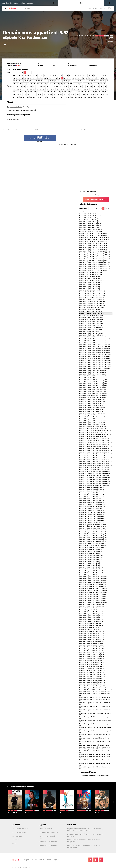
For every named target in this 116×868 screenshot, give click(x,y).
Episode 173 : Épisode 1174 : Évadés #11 (91, 569)
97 (92, 81)
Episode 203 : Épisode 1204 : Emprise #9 (91, 628)
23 (75, 76)
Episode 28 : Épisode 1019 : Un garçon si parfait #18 (95, 267)
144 (91, 86)
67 (104, 78)
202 (99, 92)
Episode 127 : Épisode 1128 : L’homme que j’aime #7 (94, 479)
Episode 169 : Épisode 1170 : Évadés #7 (91, 561)
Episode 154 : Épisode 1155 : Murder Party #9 (93, 532)
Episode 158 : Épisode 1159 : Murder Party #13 (93, 540)
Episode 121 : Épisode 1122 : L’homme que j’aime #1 (94, 468)
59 (81, 78)
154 (31, 89)
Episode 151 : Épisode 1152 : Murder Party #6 (92, 526)
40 (28, 78)
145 (94, 86)
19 (64, 76)
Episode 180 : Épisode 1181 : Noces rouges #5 (93, 583)
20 (67, 76)
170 (85, 89)
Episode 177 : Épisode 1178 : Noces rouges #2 (93, 577)
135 (60, 86)
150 (18, 89)
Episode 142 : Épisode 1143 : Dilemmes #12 (92, 509)
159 (47, 89)
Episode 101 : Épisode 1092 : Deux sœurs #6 (92, 409)
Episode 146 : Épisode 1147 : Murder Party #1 (93, 516)
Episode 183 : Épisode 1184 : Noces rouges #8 (93, 589)
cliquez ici (41, 142)
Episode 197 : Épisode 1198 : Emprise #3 (91, 616)
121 (14, 86)
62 (90, 78)
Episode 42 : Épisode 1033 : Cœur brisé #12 (92, 294)
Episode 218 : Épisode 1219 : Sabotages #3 (92, 657)
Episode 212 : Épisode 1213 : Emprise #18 (91, 645)
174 (98, 89)
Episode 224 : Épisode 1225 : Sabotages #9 (92, 668)
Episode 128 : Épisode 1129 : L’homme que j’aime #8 (94, 481)
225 (81, 94)
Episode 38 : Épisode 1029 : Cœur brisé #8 (92, 286)
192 (65, 92)
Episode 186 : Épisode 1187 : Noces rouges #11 (93, 594)
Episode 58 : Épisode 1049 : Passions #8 (91, 325)
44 (39, 78)
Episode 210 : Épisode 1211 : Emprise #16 (91, 641)
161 (54, 89)
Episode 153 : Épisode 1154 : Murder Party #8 (93, 530)
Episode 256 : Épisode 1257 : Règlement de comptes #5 (96, 755)
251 (72, 97)
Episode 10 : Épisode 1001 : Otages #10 (91, 232)
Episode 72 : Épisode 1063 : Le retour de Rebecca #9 (95, 353)
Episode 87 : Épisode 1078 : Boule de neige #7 (93, 382)
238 (28, 97)
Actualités (71, 825)
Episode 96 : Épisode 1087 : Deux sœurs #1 (92, 399)
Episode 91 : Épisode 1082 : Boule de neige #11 (93, 390)
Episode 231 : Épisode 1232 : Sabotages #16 (92, 682)
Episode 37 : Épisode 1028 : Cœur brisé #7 (92, 284)
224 (78, 94)
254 (82, 97)
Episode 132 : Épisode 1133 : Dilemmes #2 (92, 489)
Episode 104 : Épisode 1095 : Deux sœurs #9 (92, 415)
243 (45, 97)
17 (59, 76)
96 (89, 81)
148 (105, 86)
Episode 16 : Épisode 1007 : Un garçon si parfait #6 (94, 243)
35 (14, 78)
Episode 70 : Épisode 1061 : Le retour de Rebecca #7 (95, 349)
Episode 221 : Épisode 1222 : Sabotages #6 (92, 663)
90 (72, 81)
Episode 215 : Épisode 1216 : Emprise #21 (91, 651)
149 (14, 89)
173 (95, 89)
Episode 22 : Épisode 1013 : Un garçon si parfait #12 (94, 255)
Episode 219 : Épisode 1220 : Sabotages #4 (92, 659)
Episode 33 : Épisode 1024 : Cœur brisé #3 (92, 276)
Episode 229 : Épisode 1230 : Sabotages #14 (92, 678)
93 (81, 81)
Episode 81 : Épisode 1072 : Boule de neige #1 (93, 370)
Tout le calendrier (46, 829)
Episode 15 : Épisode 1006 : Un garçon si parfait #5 (94, 241)
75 (31, 81)
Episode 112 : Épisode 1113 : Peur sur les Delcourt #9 (95, 435)
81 (47, 81)
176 (105, 89)
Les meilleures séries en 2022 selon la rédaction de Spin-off (85, 841)
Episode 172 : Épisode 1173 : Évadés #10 (91, 567)
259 (99, 97)
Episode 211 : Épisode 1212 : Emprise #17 (91, 643)
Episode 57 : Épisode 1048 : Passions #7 (91, 323)
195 (76, 92)
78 (39, 81)
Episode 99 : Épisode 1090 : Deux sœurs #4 (92, 405)
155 (34, 89)
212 (38, 94)
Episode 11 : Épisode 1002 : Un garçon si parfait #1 (94, 234)
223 (74, 94)
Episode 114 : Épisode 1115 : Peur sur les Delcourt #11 (96, 442)
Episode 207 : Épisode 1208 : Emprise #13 (91, 635)
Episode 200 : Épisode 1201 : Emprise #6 (91, 622)
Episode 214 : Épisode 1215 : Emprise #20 (91, 649)
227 (87, 94)
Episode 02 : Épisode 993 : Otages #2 (90, 216)
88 (67, 81)
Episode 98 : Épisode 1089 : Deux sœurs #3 (92, 403)
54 (67, 78)
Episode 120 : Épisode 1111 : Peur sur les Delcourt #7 (95, 464)
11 (42, 76)
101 (104, 81)
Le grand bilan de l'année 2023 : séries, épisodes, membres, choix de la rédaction (85, 830)
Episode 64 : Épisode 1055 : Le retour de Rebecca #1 (95, 337)
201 (96, 92)
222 (71, 94)
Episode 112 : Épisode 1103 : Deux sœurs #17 (93, 433)
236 (21, 97)
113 (54, 84)
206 (18, 94)
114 (61, 84)
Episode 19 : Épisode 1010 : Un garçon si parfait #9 (94, 249)
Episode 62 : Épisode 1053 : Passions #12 (91, 333)
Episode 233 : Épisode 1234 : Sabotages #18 (92, 686)
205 (14, 94)
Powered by (13, 120)
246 (55, 97)
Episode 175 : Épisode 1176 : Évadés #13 (91, 573)
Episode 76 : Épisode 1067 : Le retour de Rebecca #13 (95, 360)
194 (72, 92)
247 (59, 97)
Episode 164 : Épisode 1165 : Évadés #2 (91, 551)
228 (91, 94)
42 (34, 78)
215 (48, 94)
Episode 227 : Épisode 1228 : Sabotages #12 (92, 674)
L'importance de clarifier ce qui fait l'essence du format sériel (85, 846)
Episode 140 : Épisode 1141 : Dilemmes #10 (92, 505)
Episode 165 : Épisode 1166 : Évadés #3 (91, 553)
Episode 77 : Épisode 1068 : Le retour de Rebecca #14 (95, 362)
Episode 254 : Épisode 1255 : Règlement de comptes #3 (96, 749)
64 (95, 78)
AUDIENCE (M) (93, 65)
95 (86, 81)
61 (87, 78)
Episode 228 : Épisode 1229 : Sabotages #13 (92, 676)
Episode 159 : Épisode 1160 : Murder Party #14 (93, 542)
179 (21, 92)
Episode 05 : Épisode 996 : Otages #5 (90, 222)
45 (42, 78)
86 (61, 81)
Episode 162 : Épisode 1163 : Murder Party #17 (93, 548)
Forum (14, 843)
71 (20, 81)
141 (81, 86)
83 (53, 81)
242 (41, 97)
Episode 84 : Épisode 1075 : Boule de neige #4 (93, 376)
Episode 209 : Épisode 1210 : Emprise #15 (91, 639)
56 (73, 78)
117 (81, 84)
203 (103, 92)
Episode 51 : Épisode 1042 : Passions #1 (91, 312)
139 (74, 86)
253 (79, 97)
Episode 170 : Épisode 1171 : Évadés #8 (91, 563)
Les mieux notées (18, 836)
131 (47, 86)
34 (106, 76)
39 (25, 78)
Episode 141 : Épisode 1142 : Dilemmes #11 (92, 507)
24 (78, 76)
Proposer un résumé (13, 110)
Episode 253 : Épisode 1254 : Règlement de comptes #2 (96, 747)
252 (76, 97)
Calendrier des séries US (48, 842)
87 (64, 81)
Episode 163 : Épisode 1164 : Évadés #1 (91, 550)
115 (68, 84)
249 (66, 97)
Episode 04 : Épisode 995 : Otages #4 (90, 220)
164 (64, 89)
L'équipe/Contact (38, 860)
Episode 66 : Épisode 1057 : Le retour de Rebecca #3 (95, 341)
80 (45, 81)
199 (89, 92)
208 (25, 94)
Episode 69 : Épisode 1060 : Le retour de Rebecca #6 (95, 347)
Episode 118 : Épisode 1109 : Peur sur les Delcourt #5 (95, 456)
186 (45, 92)
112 (48, 84)
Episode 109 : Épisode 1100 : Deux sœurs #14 (93, 425)
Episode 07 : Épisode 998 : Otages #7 (90, 226)
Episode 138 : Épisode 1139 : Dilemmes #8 (92, 501)
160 (51, 89)
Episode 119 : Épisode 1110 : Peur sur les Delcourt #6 (95, 460)
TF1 (20, 65)
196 (79, 92)
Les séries (16, 825)
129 (41, 86)
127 (34, 86)
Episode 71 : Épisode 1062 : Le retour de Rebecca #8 (95, 351)
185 (42, 92)
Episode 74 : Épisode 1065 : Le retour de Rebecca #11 (95, 357)
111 (41, 84)
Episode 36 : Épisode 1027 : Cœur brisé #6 (92, 282)
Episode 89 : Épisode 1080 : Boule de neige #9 (93, 386)
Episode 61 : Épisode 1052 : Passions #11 (91, 331)
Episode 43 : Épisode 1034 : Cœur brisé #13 (92, 296)
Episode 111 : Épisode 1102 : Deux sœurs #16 (93, 429)
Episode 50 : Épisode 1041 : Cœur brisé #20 (92, 310)
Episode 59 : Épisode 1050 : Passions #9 (91, 327)
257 (92, 97)
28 (89, 76)
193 (69, 92)
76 (33, 81)
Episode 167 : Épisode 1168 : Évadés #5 (91, 557)
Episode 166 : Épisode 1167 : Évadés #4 (91, 555)
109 (35, 84)
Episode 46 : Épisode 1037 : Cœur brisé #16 (92, 302)
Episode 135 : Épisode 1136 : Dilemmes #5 (92, 495)
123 (21, 86)
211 (35, 94)
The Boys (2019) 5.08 (76, 3)
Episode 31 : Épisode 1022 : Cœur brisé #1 (92, 273)
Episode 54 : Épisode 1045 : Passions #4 (91, 318)
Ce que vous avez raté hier (47, 837)
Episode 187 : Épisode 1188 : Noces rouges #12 (93, 596)
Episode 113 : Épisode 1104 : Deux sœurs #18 (93, 436)
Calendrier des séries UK (48, 845)
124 (24, 86)
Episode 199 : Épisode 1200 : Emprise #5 (91, 620)
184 (38, 92)
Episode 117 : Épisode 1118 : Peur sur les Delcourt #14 (96, 454)
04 (22, 76)
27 (86, 76)
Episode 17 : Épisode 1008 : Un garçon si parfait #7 (94, 245)
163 (61, 89)
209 (28, 94)
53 (65, 78)
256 (89, 97)
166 (71, 89)
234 (14, 97)
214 (44, 94)
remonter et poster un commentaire (68, 144)
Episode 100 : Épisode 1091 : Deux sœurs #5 (92, 407)
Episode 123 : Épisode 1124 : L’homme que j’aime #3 (94, 472)
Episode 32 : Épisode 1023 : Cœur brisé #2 (92, 274)
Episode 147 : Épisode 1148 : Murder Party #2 (93, 518)
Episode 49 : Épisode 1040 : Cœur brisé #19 (92, 308)
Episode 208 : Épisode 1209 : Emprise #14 (92, 637)
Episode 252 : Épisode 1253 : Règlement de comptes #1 (96, 745)
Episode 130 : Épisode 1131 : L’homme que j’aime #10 (95, 485)
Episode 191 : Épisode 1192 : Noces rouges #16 (93, 604)
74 (28, 81)
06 (28, 76)
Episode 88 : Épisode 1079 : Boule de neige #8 (93, 384)
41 (31, 78)
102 (107, 81)
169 (81, 89)
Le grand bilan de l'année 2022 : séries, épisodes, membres (85, 835)
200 (93, 92)
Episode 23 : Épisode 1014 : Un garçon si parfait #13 (95, 257)
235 (18, 97)
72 (22, 81)
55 (70, 78)
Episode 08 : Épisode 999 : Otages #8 (90, 228)
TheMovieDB (26, 867)
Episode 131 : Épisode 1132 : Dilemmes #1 (92, 487)
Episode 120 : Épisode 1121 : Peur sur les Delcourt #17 (96, 466)
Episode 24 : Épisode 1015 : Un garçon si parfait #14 (95, 259)
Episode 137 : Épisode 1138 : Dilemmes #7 (92, 499)
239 (31, 97)
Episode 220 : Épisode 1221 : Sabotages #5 (92, 661)
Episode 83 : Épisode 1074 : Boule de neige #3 (93, 374)
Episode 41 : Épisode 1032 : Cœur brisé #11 (92, 292)
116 (74, 84)
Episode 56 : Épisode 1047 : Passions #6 (91, 321)
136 (64, 86)
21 (70, 76)
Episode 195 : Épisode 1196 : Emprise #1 (91, 612)
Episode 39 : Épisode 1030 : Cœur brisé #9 (92, 288)
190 (59, 92)
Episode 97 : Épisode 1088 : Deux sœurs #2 (92, 401)
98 (95, 81)
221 (68, 94)
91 (75, 81)
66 (101, 78)
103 (14, 84)
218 (58, 94)
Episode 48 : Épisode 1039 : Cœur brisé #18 (92, 306)
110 (38, 84)
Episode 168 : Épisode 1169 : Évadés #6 (91, 559)
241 (38, 97)
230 (97, 94)
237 (24, 97)
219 (61, 94)
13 (47, 76)
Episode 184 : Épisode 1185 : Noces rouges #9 (93, 590)
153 (27, 89)
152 (24, 89)
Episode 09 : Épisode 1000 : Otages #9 (91, 230)
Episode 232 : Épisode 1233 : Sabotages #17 (92, 684)
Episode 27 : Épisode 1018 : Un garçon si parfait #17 (95, 265)
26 (84, 76)
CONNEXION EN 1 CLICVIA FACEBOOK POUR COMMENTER (40, 138)
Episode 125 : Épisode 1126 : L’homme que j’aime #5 (94, 475)
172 (91, 89)
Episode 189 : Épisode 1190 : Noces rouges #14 (93, 600)
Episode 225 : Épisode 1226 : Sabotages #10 (92, 670)
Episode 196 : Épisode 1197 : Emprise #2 (91, 614)
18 (61, 76)
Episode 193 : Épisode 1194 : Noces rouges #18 (93, 608)
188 (52, 92)
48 (51, 78)
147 (101, 86)
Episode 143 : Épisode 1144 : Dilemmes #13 (92, 511)
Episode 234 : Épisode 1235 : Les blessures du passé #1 (96, 688)
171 (88, 89)
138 (70, 86)
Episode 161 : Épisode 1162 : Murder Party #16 (93, 546)
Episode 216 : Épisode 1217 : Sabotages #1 (92, 653)
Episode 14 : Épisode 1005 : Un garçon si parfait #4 (94, 239)
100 (101, 81)
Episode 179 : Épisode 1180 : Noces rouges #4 (93, 581)
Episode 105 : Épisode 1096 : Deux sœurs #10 (93, 417)
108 (31, 84)
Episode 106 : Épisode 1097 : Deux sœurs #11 (93, 419)
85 (59, 81)
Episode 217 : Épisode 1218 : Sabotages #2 (92, 655)
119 (94, 84)
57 (76, 78)
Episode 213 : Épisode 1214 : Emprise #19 (91, 647)
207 (21, 94)
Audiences (15, 840)
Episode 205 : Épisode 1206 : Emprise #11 (91, 631)
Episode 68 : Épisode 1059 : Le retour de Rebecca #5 (95, 345)
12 (45, 76)
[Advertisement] (92, 112)
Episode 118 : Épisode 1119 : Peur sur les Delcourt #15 (96, 458)
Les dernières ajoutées (20, 829)
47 (48, 78)
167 (74, 89)
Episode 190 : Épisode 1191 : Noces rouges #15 (93, 602)
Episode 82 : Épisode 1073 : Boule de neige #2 (93, 372)
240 (34, 97)
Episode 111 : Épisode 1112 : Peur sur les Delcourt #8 (95, 431)
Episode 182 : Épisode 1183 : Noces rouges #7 (93, 587)
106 (25, 84)
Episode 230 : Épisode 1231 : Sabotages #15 (92, 680)
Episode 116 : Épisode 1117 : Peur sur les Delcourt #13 (96, 450)
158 (44, 89)
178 (18, 92)
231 (101, 94)
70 (17, 81)
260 (102, 97)
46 (45, 78)
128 (37, 86)
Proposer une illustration (15, 107)
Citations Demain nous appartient (96, 200)
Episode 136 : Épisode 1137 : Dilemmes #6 (92, 497)
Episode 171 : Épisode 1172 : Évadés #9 (91, 565)
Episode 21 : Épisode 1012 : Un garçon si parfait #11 (94, 253)
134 (57, 86)
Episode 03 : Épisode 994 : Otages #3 (90, 218)
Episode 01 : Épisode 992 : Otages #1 (90, 214)
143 (87, 86)
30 (95, 76)
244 (48, 97)
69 (14, 81)
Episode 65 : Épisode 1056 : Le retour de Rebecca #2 (95, 339)
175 (102, 89)
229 (94, 94)
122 (17, 86)
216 (51, 94)
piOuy (60, 3)
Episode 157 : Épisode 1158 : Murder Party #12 (93, 538)
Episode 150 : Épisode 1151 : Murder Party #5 (92, 524)
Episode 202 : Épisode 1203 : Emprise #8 (91, 626)
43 (36, 78)
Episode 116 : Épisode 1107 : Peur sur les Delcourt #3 (95, 448)
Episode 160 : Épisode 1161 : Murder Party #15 (93, 544)
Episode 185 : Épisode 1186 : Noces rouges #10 (93, 592)
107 (28, 84)
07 (31, 76)
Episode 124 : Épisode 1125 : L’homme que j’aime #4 (95, 474)
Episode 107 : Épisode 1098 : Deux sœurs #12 (93, 421)
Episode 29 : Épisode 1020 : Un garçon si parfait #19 (95, 269)
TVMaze (20, 867)
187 (48, 92)
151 (21, 89)
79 (42, 81)
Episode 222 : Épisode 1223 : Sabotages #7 (92, 665)
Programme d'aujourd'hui (49, 832)
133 (54, 86)
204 (106, 92)
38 (22, 78)
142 (84, 86)
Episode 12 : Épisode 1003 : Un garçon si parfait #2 (94, 235)
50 (56, 78)
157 (41, 89)
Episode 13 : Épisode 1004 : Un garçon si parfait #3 (94, 237)
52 (62, 78)
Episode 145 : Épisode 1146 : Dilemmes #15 (92, 514)
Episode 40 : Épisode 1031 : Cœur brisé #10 (92, 290)
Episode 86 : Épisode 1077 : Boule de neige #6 (93, 380)
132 (51, 86)
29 (92, 76)
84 (56, 81)
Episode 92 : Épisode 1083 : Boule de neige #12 (93, 392)
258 (95, 97)
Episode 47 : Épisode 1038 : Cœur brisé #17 (92, 304)
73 (25, 81)
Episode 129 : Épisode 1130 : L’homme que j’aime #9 (94, 483)
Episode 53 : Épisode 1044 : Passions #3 (91, 316)
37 (20, 78)
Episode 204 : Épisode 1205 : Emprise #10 (92, 629)
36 (17, 78)
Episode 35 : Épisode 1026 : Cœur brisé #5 (92, 280)
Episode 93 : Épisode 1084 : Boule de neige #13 (93, 394)
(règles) (111, 41)
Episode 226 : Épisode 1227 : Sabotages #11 (92, 672)
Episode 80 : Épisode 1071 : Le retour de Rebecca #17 (95, 368)
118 (88, 84)
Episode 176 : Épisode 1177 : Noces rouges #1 (93, 575)
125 (27, 86)
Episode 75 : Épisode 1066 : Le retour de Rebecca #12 (95, 358)
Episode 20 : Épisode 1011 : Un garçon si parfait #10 (95, 251)
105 (21, 84)
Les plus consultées (19, 832)
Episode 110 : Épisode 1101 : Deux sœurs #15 (93, 427)
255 (85, 97)
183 (35, 92)
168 (78, 89)
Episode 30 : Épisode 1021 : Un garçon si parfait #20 (95, 271)
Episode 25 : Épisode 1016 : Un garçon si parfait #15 (95, 261)
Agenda (43, 825)
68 (106, 78)
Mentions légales (53, 860)
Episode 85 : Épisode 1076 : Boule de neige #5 (93, 378)
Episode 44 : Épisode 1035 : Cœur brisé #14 (92, 298)
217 (54, 94)
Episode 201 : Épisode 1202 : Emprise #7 (91, 624)
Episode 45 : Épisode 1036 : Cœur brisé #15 (92, 300)
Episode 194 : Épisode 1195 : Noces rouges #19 (93, 610)
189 (55, 92)
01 (14, 76)
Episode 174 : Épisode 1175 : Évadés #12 (91, 571)
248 (62, 97)
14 (50, 76)
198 (86, 92)
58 (79, 78)
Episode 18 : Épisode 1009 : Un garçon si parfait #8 (94, 247)
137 (67, 86)
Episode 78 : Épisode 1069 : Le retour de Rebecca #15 (95, 364)
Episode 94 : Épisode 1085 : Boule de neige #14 (93, 396)
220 (64, 94)
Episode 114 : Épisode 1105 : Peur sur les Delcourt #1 (95, 440)
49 (54, 78)
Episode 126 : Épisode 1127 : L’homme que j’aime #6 (94, 477)
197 (82, 92)
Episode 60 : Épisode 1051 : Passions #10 (91, 329)
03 (20, 76)
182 (31, 92)
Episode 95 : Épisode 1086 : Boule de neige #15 (93, 397)
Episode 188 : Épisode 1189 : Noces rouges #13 (93, 598)
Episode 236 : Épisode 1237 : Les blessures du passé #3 (96, 692)
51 (59, 78)
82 (50, 81)
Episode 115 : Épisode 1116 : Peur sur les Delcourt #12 (95, 446)
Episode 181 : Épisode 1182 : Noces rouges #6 (93, 585)
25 (81, 76)
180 (25, 92)
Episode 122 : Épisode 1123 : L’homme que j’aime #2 (94, 470)
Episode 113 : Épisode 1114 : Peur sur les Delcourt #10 (96, 438)
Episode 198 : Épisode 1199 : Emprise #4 (91, 618)
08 (34, 76)
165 (68, 89)
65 (98, 78)
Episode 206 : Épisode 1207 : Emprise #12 (91, 633)
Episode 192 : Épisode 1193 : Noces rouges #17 (93, 606)
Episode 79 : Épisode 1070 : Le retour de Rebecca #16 (95, 366)
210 (31, 94)
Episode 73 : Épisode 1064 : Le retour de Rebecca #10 (95, 355)
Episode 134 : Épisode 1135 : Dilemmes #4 (92, 493)
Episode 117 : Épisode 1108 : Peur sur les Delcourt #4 (95, 452)
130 (44, 86)
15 (53, 76)
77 (36, 81)
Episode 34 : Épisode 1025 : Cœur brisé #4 (92, 278)
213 (41, 94)
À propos (26, 860)
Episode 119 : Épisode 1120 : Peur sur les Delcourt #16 (96, 462)
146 (98, 86)
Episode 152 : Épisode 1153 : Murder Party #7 (93, 528)
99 (98, 81)
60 (84, 78)
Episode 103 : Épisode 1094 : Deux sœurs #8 (92, 413)
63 (93, 78)
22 (72, 76)
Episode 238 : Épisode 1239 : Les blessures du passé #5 (96, 697)
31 (97, 76)
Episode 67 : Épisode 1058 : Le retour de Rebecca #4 (95, 343)
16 (56, 76)
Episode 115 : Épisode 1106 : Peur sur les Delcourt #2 (95, 444)
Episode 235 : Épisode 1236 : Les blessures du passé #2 (96, 690)
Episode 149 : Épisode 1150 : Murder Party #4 (93, 522)
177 (14, 92)
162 (57, 89)
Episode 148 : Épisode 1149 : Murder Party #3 (93, 520)
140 (77, 86)
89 (70, 81)
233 (107, 94)
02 (17, 76)
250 (69, 97)
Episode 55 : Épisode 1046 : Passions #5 (91, 319)
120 (101, 84)
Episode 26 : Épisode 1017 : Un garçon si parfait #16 (95, 263)
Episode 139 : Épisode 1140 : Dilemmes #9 (92, 503)
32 (100, 76)
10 (39, 76)
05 (25, 76)
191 (62, 92)
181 (28, 92)
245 (52, 97)
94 (84, 81)
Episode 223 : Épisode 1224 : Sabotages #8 (92, 667)
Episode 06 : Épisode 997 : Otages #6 (90, 224)
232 (104, 94)
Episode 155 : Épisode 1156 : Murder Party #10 (93, 534)
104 (18, 84)
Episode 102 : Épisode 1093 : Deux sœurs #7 (92, 411)
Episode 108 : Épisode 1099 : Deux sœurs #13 (93, 423)
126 (31, 86)
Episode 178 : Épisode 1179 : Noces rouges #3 (93, 579)
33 (103, 76)
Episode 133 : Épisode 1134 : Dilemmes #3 (92, 491)
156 (37, 89)
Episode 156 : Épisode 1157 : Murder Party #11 (93, 536)
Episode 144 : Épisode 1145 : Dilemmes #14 (92, 512)
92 (78, 81)
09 (36, 76)
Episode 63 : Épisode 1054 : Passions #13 (91, 335)
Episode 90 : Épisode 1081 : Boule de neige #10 (93, 388)
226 (84, 94)
